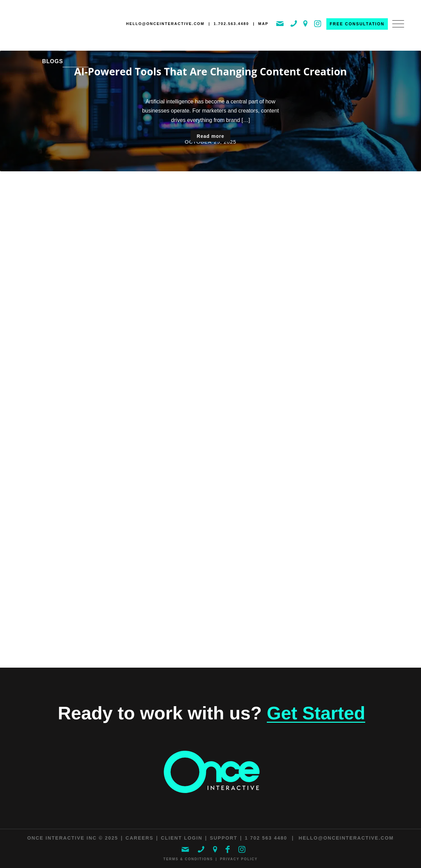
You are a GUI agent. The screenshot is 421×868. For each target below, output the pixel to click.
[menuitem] (396, 31)
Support (224, 838)
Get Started (316, 713)
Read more (210, 136)
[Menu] (396, 31)
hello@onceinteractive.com (165, 24)
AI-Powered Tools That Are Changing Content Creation (210, 71)
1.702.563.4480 (231, 24)
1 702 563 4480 (266, 838)
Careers (139, 838)
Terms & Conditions (188, 859)
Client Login (182, 838)
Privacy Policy (239, 859)
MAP (263, 24)
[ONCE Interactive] (46, 25)
